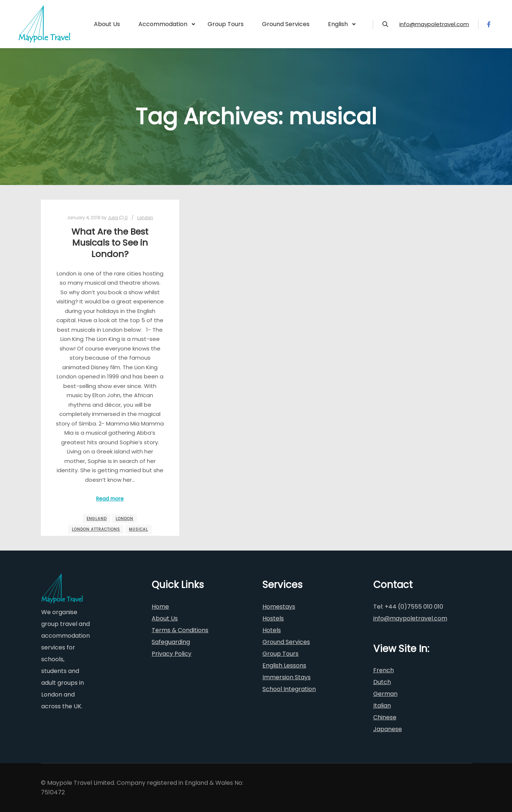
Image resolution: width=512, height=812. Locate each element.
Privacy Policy (172, 654)
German (385, 694)
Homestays (279, 607)
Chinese (385, 717)
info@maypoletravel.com (434, 24)
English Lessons (284, 665)
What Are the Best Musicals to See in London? (110, 243)
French (384, 670)
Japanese (388, 729)
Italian (382, 706)
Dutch (382, 682)
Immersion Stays (287, 677)
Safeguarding (171, 642)
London (145, 218)
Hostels (273, 618)
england (97, 519)
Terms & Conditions (180, 630)
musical (138, 529)
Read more (110, 499)
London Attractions (96, 529)
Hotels (272, 630)
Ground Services (286, 642)
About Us (165, 618)
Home (160, 607)
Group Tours (280, 654)
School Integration (289, 689)
